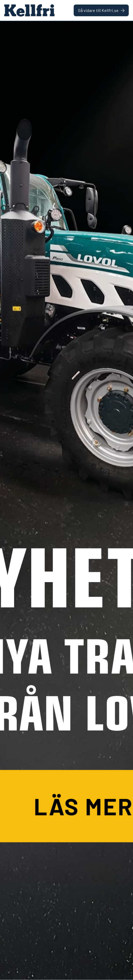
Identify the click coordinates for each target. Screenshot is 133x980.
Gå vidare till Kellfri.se (101, 10)
